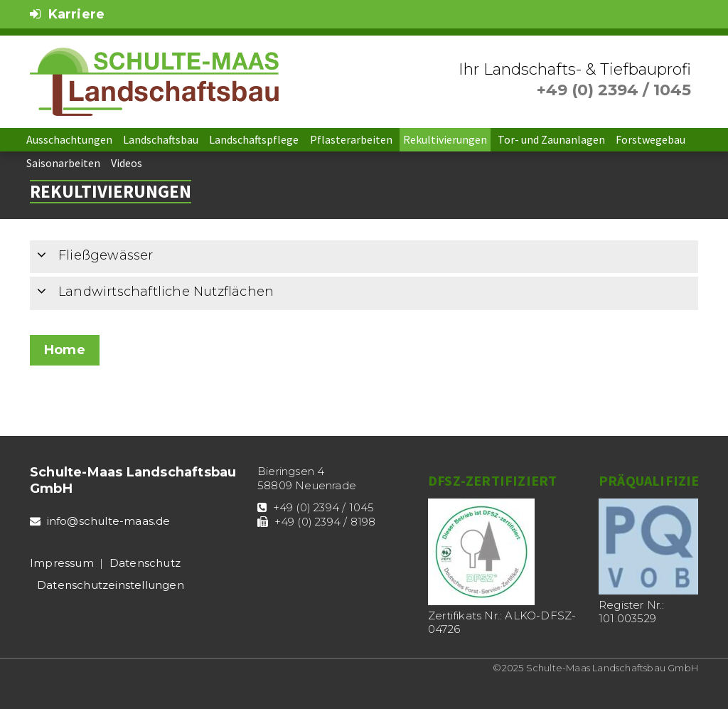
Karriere (67, 14)
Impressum (62, 563)
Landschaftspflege (254, 139)
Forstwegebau (651, 139)
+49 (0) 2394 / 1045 (614, 90)
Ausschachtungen (69, 139)
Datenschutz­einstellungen (111, 585)
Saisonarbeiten (63, 163)
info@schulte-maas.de (109, 521)
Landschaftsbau (161, 139)
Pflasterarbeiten (351, 139)
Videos (127, 163)
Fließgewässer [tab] (95, 256)
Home (65, 350)
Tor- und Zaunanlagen (551, 139)
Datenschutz (145, 563)
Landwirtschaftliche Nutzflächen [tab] (155, 292)
